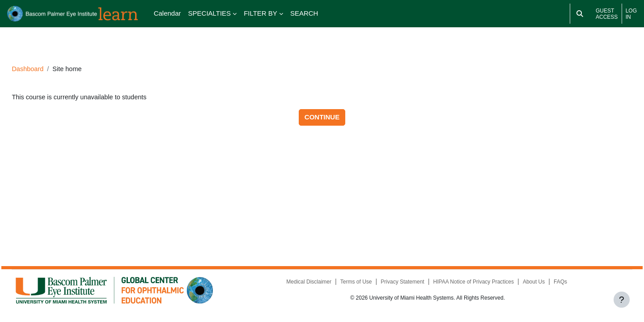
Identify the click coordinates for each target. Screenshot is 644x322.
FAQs (554, 284)
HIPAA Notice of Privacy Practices (467, 284)
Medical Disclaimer (302, 284)
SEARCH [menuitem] (304, 13)
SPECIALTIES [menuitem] (210, 13)
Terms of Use (349, 284)
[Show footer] (622, 300)
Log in (631, 14)
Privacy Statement (396, 284)
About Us (527, 284)
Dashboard (48, 57)
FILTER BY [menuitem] (261, 13)
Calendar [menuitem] (167, 13)
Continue (322, 105)
